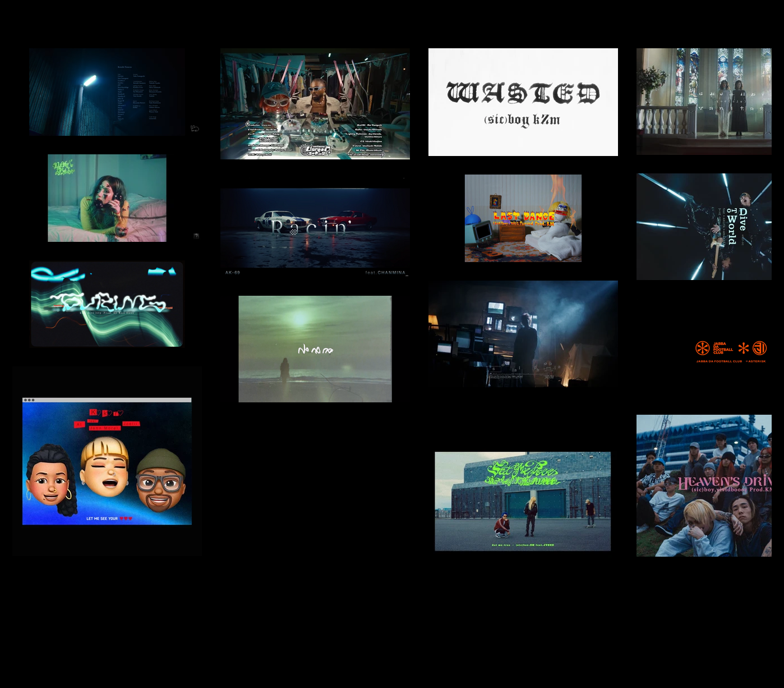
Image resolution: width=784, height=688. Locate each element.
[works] (49, 15)
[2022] (15, 15)
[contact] (120, 15)
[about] (84, 15)
